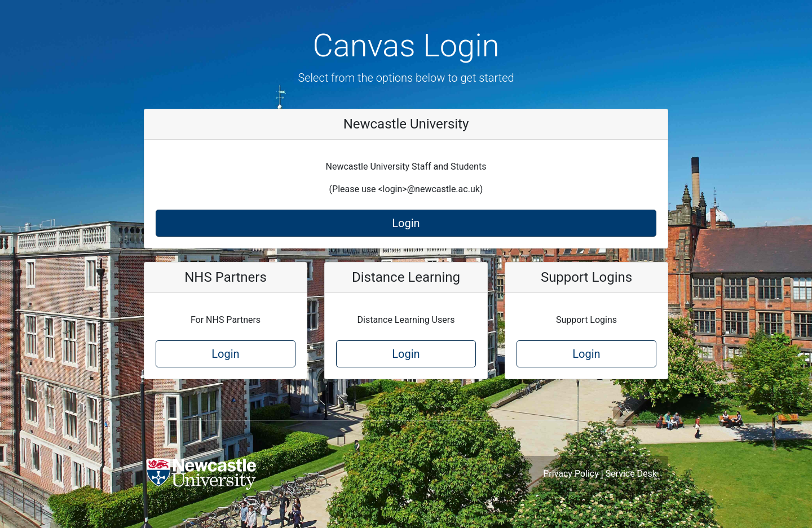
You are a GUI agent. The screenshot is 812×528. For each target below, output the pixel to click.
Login (406, 223)
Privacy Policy (571, 474)
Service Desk (631, 474)
